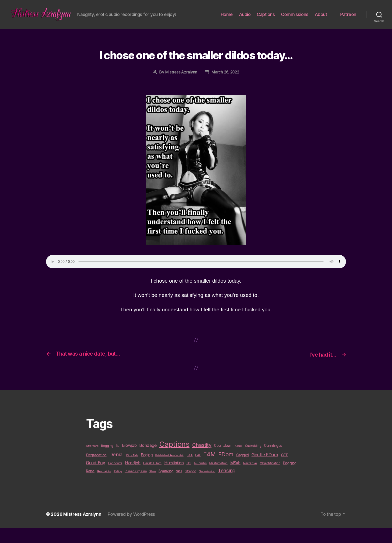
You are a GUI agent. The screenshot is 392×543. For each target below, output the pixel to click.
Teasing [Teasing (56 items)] (227, 485)
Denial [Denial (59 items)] (116, 469)
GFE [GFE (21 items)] (284, 470)
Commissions (295, 22)
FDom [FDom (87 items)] (226, 469)
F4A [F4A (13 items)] (190, 470)
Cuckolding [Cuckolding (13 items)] (253, 460)
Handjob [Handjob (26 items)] (133, 478)
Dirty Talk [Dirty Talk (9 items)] (132, 470)
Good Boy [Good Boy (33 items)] (96, 478)
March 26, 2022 (225, 87)
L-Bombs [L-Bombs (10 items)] (200, 478)
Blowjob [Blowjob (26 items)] (129, 460)
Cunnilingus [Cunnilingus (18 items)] (273, 460)
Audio (245, 22)
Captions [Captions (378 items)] (174, 459)
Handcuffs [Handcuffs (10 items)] (115, 478)
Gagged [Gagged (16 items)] (242, 470)
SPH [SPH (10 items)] (179, 486)
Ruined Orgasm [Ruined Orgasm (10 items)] (136, 486)
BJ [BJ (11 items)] (117, 460)
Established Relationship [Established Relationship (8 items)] (170, 470)
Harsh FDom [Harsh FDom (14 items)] (152, 478)
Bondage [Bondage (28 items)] (148, 460)
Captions (266, 22)
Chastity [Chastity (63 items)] (202, 460)
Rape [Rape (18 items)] (90, 486)
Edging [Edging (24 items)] (147, 470)
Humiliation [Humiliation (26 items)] (174, 478)
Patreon (348, 22)
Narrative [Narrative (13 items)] (250, 478)
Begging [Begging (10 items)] (107, 461)
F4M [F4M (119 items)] (209, 469)
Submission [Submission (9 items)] (207, 486)
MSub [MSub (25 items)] (235, 478)
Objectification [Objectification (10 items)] (270, 478)
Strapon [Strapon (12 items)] (190, 486)
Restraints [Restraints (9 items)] (104, 486)
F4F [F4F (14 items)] (198, 470)
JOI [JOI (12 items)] (189, 478)
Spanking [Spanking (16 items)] (166, 486)
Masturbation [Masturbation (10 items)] (218, 478)
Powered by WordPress (132, 529)
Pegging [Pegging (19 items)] (290, 478)
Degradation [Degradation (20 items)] (96, 470)
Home (227, 22)
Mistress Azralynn (180, 87)
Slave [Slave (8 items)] (153, 486)
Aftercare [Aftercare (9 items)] (92, 461)
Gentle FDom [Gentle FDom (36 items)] (265, 469)
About (321, 22)
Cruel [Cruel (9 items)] (239, 461)
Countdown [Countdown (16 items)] (223, 460)
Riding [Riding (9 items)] (118, 486)
